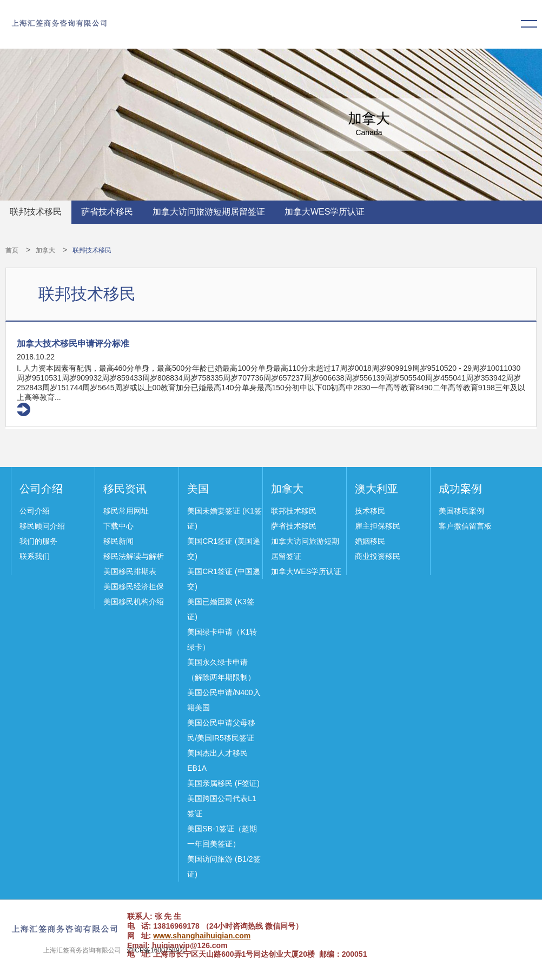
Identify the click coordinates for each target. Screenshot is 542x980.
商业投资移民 (378, 556)
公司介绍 (41, 489)
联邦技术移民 (36, 212)
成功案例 (460, 489)
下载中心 (118, 526)
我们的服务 (38, 541)
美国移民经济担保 (134, 586)
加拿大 (45, 250)
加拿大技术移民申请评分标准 (73, 344)
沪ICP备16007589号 (156, 950)
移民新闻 (118, 541)
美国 (198, 489)
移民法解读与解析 (134, 556)
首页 (12, 250)
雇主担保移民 (378, 526)
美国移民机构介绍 (134, 602)
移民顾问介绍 (42, 526)
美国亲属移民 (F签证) (223, 783)
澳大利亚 (376, 489)
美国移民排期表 (130, 571)
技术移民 (370, 511)
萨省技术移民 (107, 212)
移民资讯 (125, 489)
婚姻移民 (370, 541)
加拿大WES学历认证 (325, 212)
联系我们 (35, 556)
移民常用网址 (126, 511)
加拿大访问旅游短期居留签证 (209, 212)
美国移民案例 (461, 511)
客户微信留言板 (465, 526)
